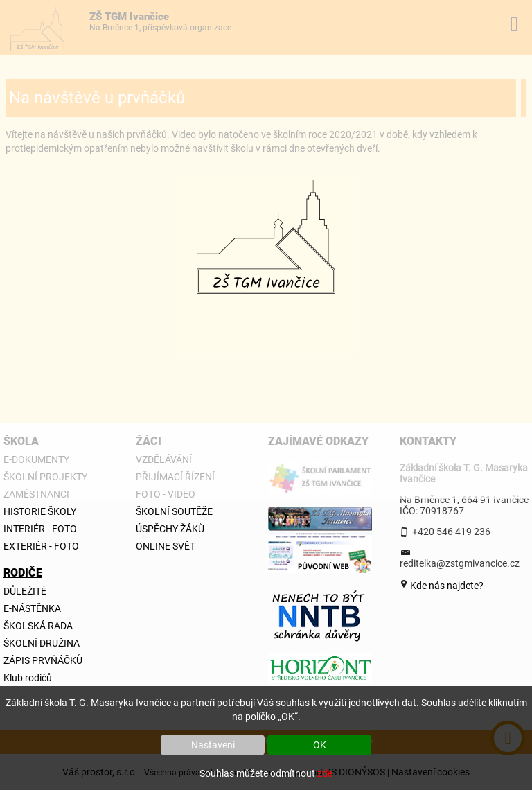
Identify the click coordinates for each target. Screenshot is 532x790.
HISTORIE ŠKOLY (40, 511)
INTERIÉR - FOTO (40, 529)
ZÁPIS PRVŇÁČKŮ (43, 660)
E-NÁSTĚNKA (32, 608)
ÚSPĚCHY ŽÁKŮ (170, 529)
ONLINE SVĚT (166, 546)
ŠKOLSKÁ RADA (38, 626)
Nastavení (213, 745)
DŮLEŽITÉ (25, 591)
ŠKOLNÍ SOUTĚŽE (174, 511)
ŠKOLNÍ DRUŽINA (42, 643)
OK (320, 745)
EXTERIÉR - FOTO (41, 546)
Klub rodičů (28, 678)
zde (325, 773)
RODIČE (20, 573)
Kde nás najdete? (446, 586)
